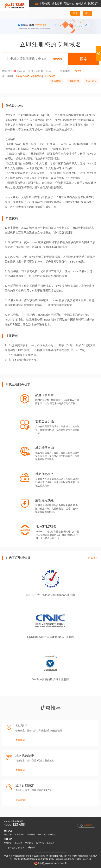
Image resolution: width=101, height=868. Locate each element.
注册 (88, 13)
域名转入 (92, 81)
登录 (75, 13)
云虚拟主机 (19, 834)
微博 (21, 848)
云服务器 (31, 834)
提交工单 (18, 843)
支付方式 (40, 843)
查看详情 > (21, 740)
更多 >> (92, 558)
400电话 (52, 834)
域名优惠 (56, 81)
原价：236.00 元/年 (39, 71)
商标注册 (42, 834)
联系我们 (29, 843)
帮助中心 (8, 843)
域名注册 (8, 834)
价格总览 (74, 81)
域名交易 (50, 843)
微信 (32, 848)
